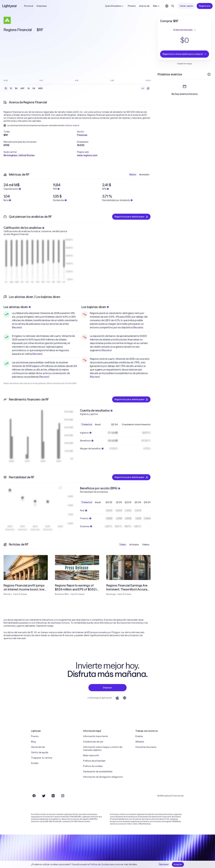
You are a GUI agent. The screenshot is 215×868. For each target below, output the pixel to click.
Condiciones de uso (93, 742)
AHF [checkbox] (23, 88)
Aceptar (178, 864)
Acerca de (144, 6)
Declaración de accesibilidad (98, 772)
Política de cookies (93, 766)
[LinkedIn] (53, 796)
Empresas (42, 6)
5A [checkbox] (34, 88)
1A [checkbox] (29, 88)
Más (157, 6)
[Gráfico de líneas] (143, 88)
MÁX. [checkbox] (41, 88)
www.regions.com (87, 155)
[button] (40, 132)
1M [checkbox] (16, 88)
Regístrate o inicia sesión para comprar (185, 54)
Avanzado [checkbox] (144, 175)
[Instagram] (63, 796)
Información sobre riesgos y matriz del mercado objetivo (103, 749)
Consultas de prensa (146, 747)
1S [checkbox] (11, 88)
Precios (132, 6)
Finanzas (82, 135)
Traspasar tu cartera (42, 758)
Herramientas (38, 747)
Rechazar (164, 864)
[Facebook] (34, 796)
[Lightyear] (10, 6)
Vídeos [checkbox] (146, 545)
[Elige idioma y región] (167, 6)
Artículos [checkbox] (134, 545)
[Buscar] (173, 6)
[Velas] (148, 88)
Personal (29, 6)
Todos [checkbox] (123, 545)
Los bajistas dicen (95, 307)
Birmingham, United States (19, 155)
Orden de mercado (185, 30)
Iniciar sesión (186, 6)
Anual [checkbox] (98, 425)
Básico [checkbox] (133, 175)
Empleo (139, 736)
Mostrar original (72, 125)
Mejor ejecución (91, 755)
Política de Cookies (99, 864)
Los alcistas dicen (17, 307)
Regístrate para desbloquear (131, 217)
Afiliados (140, 742)
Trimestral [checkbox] (87, 425)
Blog (33, 742)
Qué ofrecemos (115, 6)
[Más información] (209, 74)
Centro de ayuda (40, 752)
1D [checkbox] (6, 88)
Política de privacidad (94, 761)
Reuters (17, 327)
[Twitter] (44, 796)
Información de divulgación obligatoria (103, 777)
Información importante (95, 736)
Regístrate (205, 6)
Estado (35, 763)
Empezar (108, 688)
